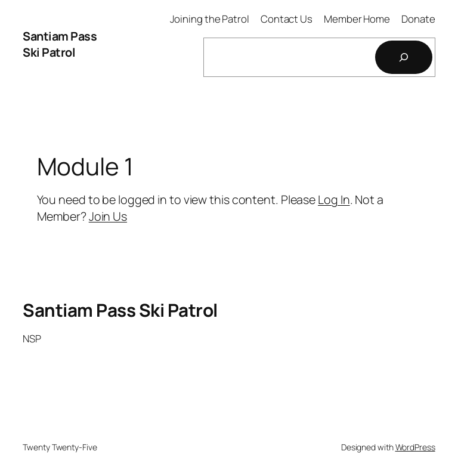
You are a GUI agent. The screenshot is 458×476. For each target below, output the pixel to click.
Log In (334, 200)
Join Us (108, 216)
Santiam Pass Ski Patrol (60, 44)
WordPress (415, 447)
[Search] (404, 57)
